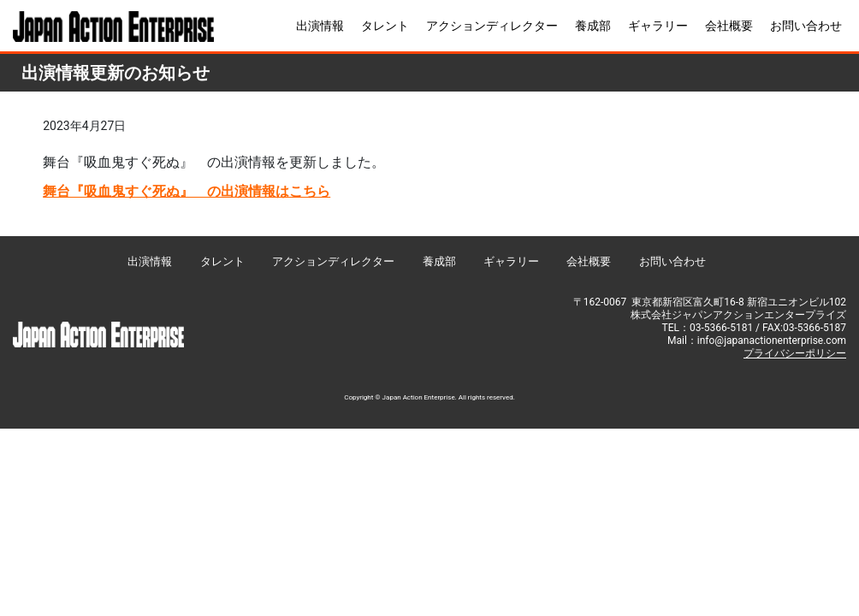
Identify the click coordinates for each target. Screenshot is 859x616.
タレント (385, 26)
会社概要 (729, 26)
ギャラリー (658, 26)
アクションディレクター (492, 26)
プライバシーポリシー (795, 353)
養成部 (593, 26)
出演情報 (320, 26)
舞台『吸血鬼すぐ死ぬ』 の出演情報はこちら (187, 191)
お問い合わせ (806, 26)
